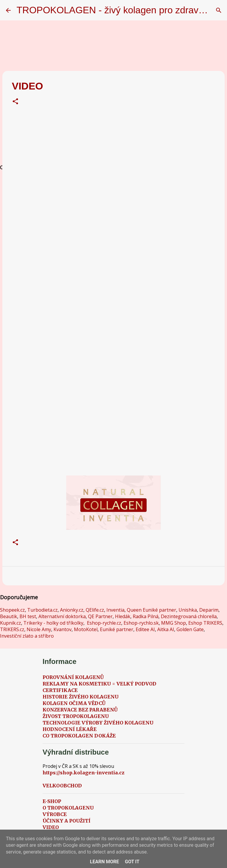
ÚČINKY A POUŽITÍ (67, 821)
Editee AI (145, 629)
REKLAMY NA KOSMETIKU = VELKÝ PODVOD (99, 684)
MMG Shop (174, 623)
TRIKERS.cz (12, 629)
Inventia (115, 610)
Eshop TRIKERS (205, 623)
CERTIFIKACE (60, 690)
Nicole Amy (39, 629)
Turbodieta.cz (42, 610)
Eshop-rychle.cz (104, 623)
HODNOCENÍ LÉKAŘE (70, 729)
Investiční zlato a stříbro (27, 636)
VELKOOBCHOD (62, 786)
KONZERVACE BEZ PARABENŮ (80, 710)
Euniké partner (117, 629)
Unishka (188, 610)
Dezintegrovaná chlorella (189, 616)
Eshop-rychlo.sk (141, 623)
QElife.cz (95, 610)
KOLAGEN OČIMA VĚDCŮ (74, 703)
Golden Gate (190, 629)
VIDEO (51, 827)
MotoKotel (86, 629)
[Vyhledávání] (219, 10)
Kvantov (63, 629)
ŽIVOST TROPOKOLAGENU (76, 716)
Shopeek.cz (12, 610)
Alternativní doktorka (62, 616)
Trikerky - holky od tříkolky (53, 623)
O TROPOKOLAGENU (68, 808)
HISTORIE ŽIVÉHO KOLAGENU (81, 697)
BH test (28, 616)
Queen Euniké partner (151, 610)
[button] (15, 102)
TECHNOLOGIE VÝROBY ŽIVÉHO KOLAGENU (98, 723)
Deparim (209, 610)
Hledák (123, 616)
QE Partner (100, 616)
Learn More (104, 862)
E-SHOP (52, 801)
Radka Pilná (146, 616)
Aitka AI (166, 629)
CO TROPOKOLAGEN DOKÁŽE (79, 736)
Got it (132, 862)
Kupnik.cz (10, 623)
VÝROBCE (55, 814)
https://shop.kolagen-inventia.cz (83, 773)
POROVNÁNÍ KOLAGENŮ (73, 677)
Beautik (9, 616)
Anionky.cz (72, 610)
